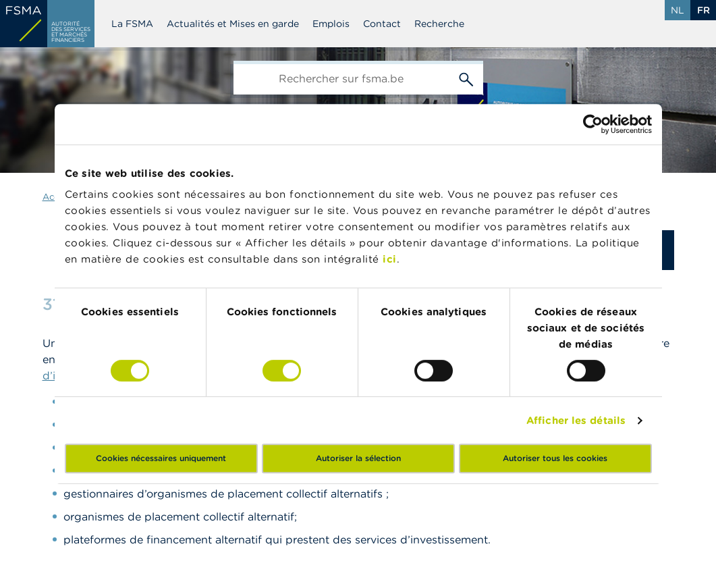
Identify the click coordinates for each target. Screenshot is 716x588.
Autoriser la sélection (358, 458)
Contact (382, 24)
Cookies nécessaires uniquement (161, 458)
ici (390, 259)
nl (678, 10)
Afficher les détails (576, 420)
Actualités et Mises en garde (233, 24)
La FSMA (132, 24)
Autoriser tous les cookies (555, 458)
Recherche (439, 24)
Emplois (331, 24)
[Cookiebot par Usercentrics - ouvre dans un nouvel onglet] (593, 124)
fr (704, 10)
